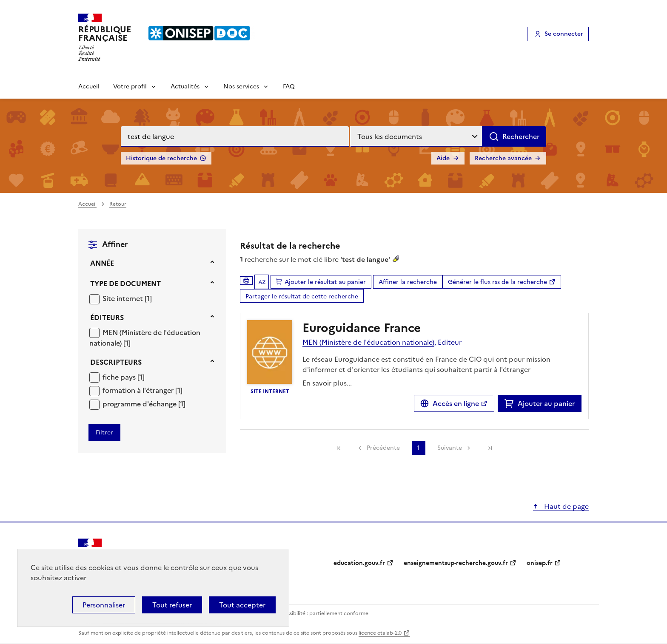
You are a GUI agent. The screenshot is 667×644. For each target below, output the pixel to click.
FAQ (289, 87)
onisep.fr (540, 563)
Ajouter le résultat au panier (325, 282)
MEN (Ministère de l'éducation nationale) (368, 342)
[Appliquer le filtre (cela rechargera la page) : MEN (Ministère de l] (145, 338)
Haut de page (566, 506)
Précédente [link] (383, 448)
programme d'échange (140, 404)
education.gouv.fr (359, 563)
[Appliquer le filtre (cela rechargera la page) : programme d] (144, 404)
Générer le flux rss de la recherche (497, 282)
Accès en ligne (456, 403)
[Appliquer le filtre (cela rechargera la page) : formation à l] (143, 390)
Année (102, 263)
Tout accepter (242, 605)
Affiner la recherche (408, 282)
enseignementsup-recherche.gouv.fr (456, 563)
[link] (339, 448)
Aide (443, 158)
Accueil (89, 87)
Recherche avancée (503, 158)
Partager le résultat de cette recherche (302, 296)
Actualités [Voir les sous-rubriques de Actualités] (185, 87)
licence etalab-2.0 (380, 633)
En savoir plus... (327, 383)
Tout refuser (172, 605)
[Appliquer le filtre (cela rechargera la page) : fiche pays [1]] (124, 377)
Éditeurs (107, 318)
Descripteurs (116, 362)
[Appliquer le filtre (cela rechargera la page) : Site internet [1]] (127, 298)
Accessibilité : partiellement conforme (322, 613)
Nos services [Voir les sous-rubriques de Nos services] (241, 87)
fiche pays (120, 377)
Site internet (124, 298)
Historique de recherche (161, 158)
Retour (118, 204)
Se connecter (564, 34)
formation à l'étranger (139, 390)
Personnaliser (104, 605)
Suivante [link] (450, 448)
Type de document (125, 284)
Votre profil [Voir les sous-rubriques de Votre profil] (130, 87)
